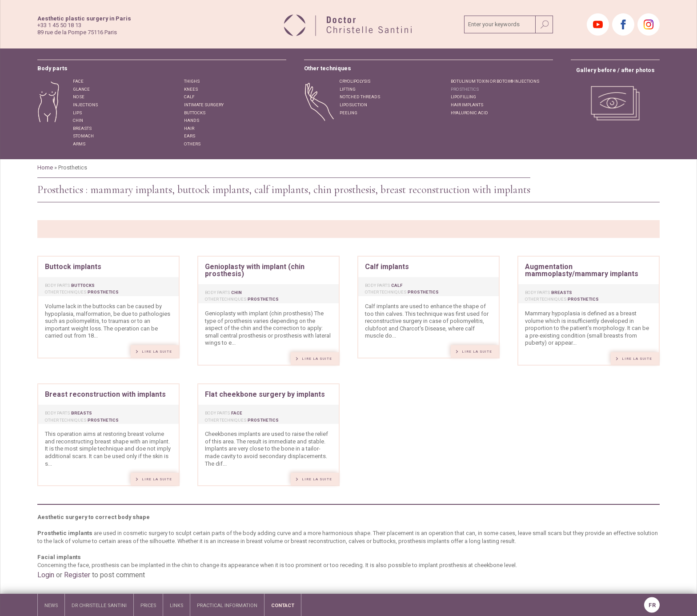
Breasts (82, 129)
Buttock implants (73, 267)
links (176, 606)
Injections (85, 105)
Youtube (598, 24)
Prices (148, 606)
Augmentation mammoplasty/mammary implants (582, 270)
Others (192, 144)
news (51, 606)
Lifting (348, 89)
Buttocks (195, 113)
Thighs (192, 81)
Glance (81, 89)
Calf (189, 97)
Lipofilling (463, 97)
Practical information (227, 606)
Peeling (348, 113)
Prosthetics (465, 89)
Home (45, 168)
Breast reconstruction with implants (105, 395)
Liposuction (353, 105)
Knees (191, 89)
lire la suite (157, 352)
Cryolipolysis (355, 81)
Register (77, 575)
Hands (192, 121)
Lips (77, 113)
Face (78, 81)
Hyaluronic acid (469, 113)
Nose (79, 97)
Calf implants (387, 267)
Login (46, 575)
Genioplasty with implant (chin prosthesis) (255, 270)
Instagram (649, 24)
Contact (283, 606)
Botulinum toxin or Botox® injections (495, 81)
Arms (79, 144)
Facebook (623, 24)
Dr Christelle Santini (99, 606)
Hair (189, 129)
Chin (78, 121)
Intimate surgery (204, 105)
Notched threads (360, 97)
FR (652, 605)
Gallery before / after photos (615, 70)
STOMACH (83, 136)
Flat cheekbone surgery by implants (265, 395)
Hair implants (467, 105)
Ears (190, 136)
